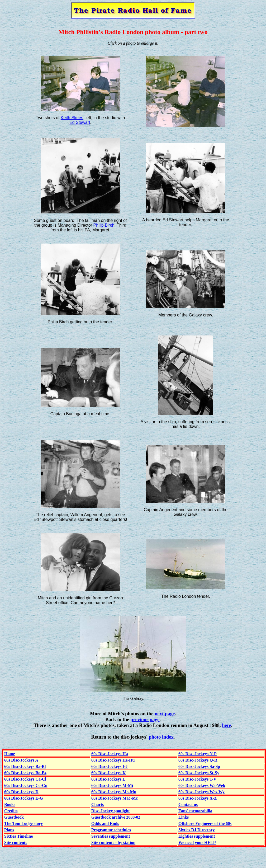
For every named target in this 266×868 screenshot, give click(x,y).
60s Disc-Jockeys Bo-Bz (25, 773)
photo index (161, 737)
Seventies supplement (111, 836)
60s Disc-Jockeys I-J (110, 766)
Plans (9, 830)
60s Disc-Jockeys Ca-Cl (25, 779)
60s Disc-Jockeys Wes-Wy (201, 792)
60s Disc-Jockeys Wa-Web (202, 785)
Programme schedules (111, 830)
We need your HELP (197, 843)
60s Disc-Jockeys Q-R (198, 760)
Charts (98, 804)
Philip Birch (104, 225)
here (227, 725)
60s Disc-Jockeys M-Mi (112, 785)
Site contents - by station (113, 843)
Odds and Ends (105, 823)
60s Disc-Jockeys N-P (198, 754)
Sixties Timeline (18, 836)
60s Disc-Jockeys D (21, 792)
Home (10, 754)
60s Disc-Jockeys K (109, 773)
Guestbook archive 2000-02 (116, 817)
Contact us (188, 804)
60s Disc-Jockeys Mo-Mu (114, 792)
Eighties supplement (197, 836)
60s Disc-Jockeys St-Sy (199, 773)
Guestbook (14, 817)
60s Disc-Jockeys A (21, 760)
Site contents (16, 843)
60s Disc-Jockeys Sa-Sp (199, 766)
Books (10, 804)
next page (165, 714)
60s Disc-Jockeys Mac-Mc (115, 798)
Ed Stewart (80, 122)
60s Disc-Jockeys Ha (110, 754)
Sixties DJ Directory (196, 830)
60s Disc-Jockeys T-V (197, 779)
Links (184, 817)
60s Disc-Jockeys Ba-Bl (25, 766)
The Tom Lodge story (23, 823)
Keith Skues (72, 118)
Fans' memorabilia (195, 811)
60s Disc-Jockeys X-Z (198, 798)
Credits (11, 811)
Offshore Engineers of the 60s (205, 823)
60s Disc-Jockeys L (108, 779)
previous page (145, 719)
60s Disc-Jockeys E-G (24, 798)
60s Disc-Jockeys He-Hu (113, 760)
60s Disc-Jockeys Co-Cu (26, 785)
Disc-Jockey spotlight (110, 811)
